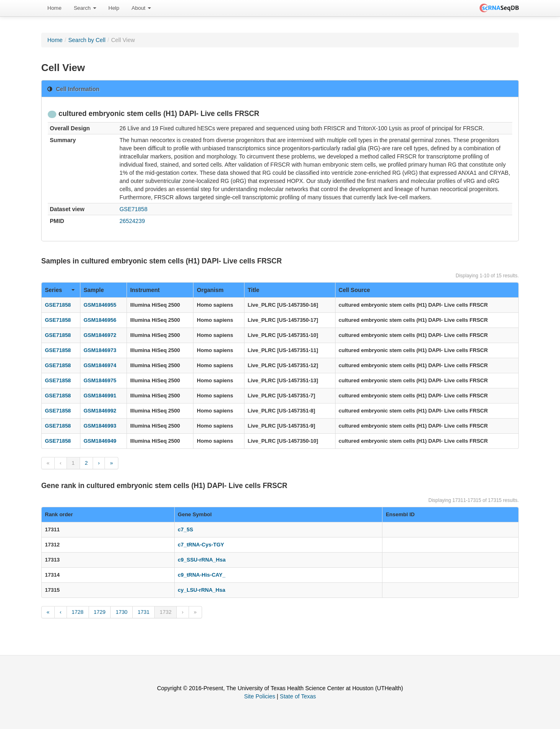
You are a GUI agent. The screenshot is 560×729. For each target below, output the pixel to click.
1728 (78, 612)
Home (54, 8)
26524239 (132, 221)
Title (254, 290)
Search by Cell (87, 40)
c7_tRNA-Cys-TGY (201, 545)
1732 (166, 612)
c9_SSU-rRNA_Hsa (202, 560)
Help (114, 8)
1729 (100, 612)
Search (85, 8)
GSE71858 (134, 209)
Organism (210, 290)
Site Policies (260, 696)
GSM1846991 (100, 396)
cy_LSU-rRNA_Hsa (202, 590)
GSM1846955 (100, 305)
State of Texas (298, 696)
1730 (121, 612)
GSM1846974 (100, 365)
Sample (94, 290)
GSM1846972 (100, 335)
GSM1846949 (100, 441)
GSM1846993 (100, 426)
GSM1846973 (100, 350)
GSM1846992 (100, 411)
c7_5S (186, 529)
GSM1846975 (100, 380)
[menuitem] (54, 8)
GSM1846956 (100, 320)
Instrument (145, 290)
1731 (143, 612)
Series (60, 290)
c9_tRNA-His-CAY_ (202, 575)
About (141, 8)
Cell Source (354, 290)
